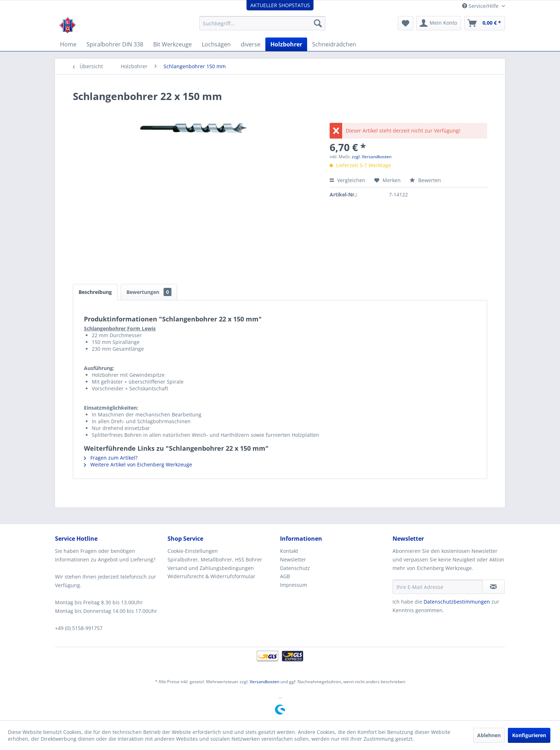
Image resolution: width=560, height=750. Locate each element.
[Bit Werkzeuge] (172, 44)
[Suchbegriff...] (262, 23)
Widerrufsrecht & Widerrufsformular (211, 576)
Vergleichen (347, 180)
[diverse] (251, 44)
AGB (285, 576)
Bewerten (425, 180)
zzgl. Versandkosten (372, 157)
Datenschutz (295, 568)
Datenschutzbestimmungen (457, 602)
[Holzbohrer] (286, 44)
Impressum (294, 585)
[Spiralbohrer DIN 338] (115, 44)
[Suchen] (318, 23)
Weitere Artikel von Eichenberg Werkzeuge (138, 464)
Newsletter (293, 559)
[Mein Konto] (439, 23)
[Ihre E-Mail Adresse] (437, 587)
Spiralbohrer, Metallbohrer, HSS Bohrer (215, 559)
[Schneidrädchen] (334, 44)
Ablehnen (489, 735)
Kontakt (289, 551)
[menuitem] (262, 23)
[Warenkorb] (485, 23)
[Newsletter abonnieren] (493, 587)
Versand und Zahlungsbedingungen (211, 568)
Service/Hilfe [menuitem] (481, 6)
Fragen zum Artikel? (111, 458)
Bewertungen (149, 292)
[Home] (68, 44)
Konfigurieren (529, 735)
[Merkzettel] (406, 23)
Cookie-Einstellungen (193, 551)
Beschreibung (95, 292)
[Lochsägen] (216, 44)
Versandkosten (264, 682)
